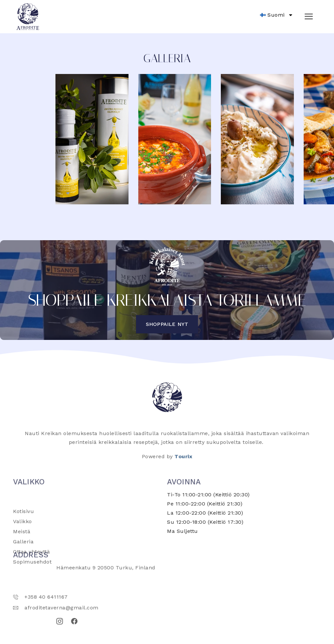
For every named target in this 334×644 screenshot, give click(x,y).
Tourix (183, 461)
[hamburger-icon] (309, 17)
